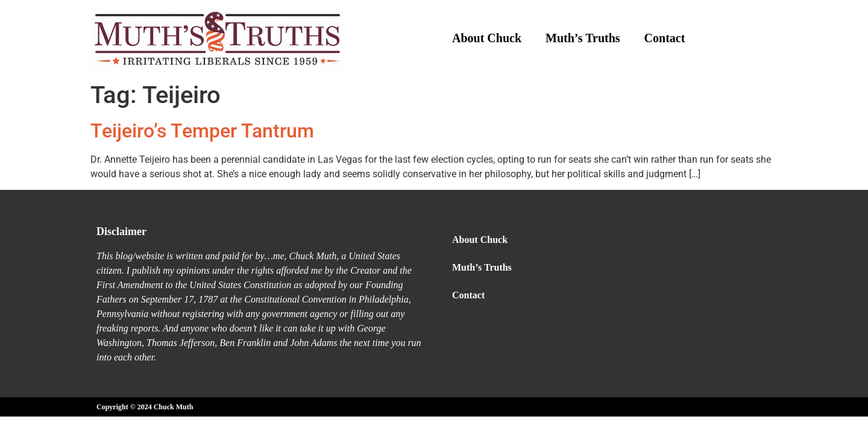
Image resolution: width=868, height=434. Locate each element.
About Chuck (487, 38)
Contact (665, 38)
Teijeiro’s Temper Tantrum (202, 131)
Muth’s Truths (583, 38)
